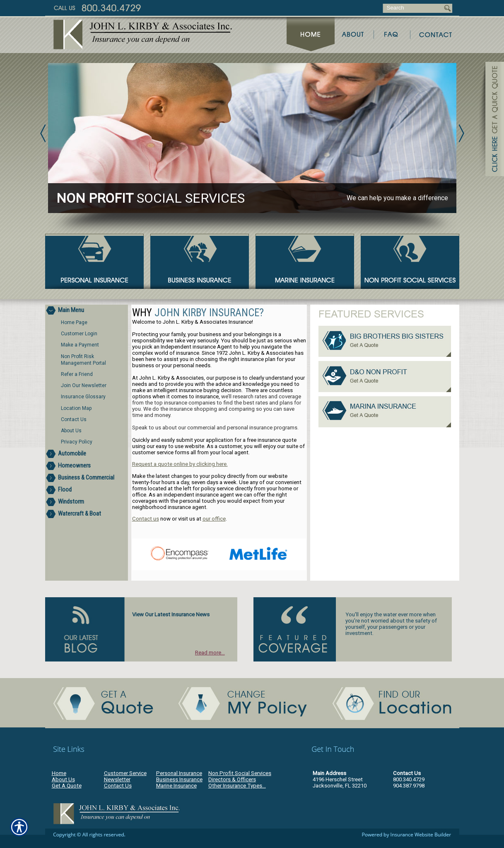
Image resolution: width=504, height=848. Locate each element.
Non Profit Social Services (240, 773)
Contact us (146, 519)
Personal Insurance (179, 773)
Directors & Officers (232, 779)
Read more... (210, 653)
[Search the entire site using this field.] (413, 8)
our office (214, 519)
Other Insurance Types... (237, 786)
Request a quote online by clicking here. (180, 464)
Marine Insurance (176, 786)
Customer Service (125, 773)
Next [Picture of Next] (461, 133)
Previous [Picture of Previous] (43, 133)
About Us (63, 779)
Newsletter (117, 779)
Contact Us (118, 786)
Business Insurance (179, 779)
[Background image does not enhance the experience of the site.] (87, 311)
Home (59, 773)
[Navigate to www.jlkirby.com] (492, 120)
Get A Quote (67, 786)
